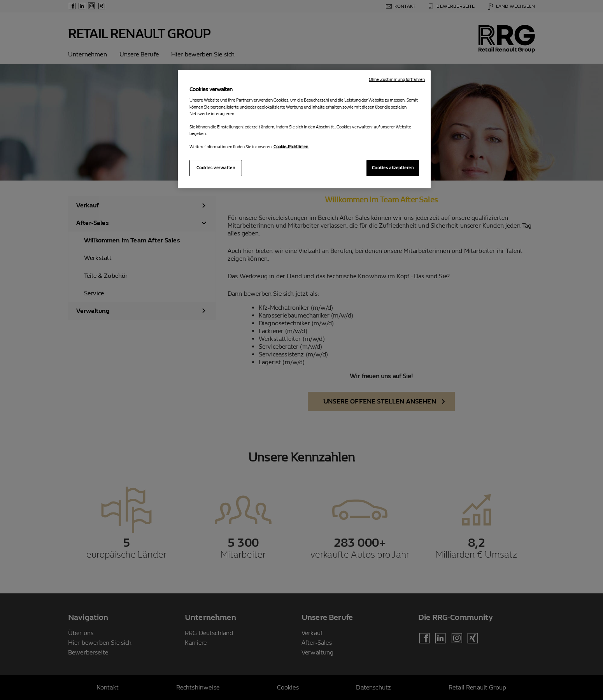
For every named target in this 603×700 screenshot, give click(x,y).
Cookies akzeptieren (393, 168)
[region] (304, 129)
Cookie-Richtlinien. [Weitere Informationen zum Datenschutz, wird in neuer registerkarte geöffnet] (291, 147)
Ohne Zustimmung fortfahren (397, 80)
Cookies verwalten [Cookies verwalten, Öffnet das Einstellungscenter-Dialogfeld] (216, 168)
